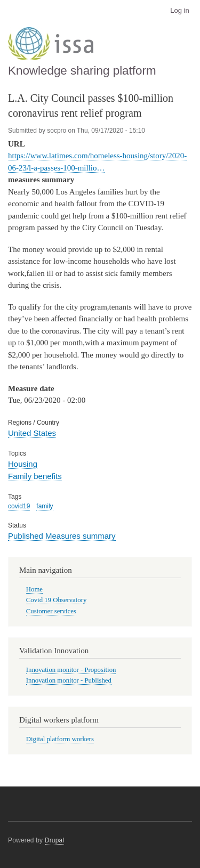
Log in (179, 10)
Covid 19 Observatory (57, 600)
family (45, 506)
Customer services (51, 611)
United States (32, 433)
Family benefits (35, 476)
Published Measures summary (62, 536)
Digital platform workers (60, 739)
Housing (23, 464)
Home (34, 589)
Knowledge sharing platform (82, 71)
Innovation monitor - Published (69, 680)
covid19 (19, 506)
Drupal (55, 840)
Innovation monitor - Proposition (71, 670)
